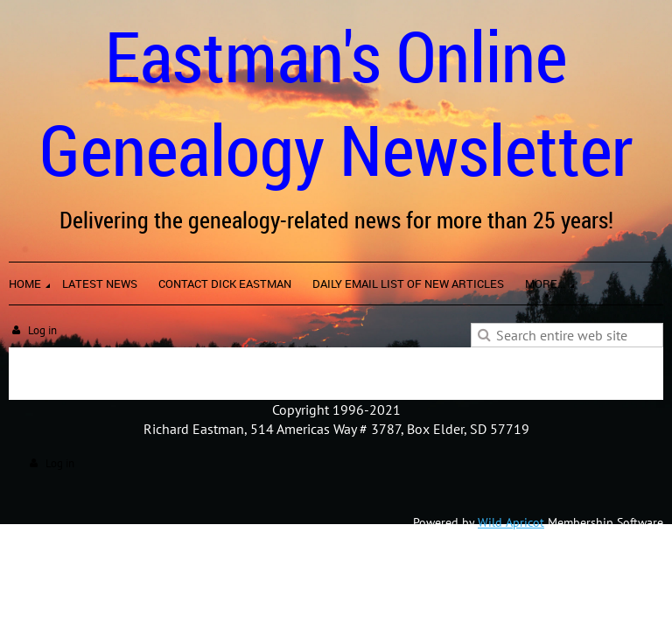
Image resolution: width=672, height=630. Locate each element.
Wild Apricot (511, 522)
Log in (42, 330)
